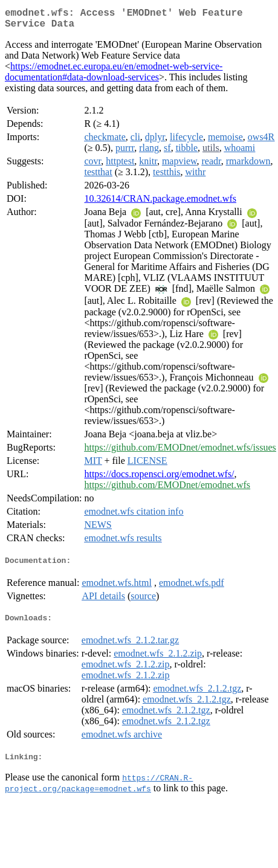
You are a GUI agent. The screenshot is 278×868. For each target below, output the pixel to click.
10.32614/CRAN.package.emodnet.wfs (160, 203)
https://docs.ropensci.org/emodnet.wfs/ (159, 479)
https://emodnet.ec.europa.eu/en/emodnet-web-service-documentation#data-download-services (114, 76)
